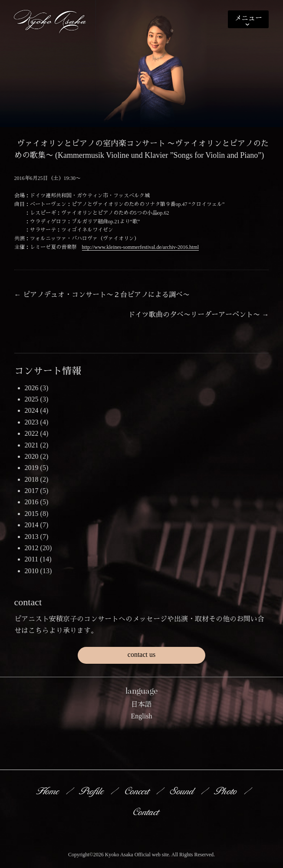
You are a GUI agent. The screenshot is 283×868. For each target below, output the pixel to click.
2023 (32, 422)
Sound (183, 791)
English (142, 716)
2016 (32, 502)
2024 (32, 410)
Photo (227, 791)
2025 (32, 399)
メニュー (248, 18)
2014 (32, 525)
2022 (32, 433)
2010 (32, 571)
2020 (32, 456)
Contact (146, 812)
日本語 (141, 704)
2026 (32, 388)
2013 (32, 537)
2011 (31, 559)
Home (48, 791)
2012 (32, 548)
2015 (32, 514)
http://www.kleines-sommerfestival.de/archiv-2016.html (141, 247)
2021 (32, 445)
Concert (138, 791)
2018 (32, 479)
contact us (141, 654)
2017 (32, 491)
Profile (92, 791)
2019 (32, 468)
